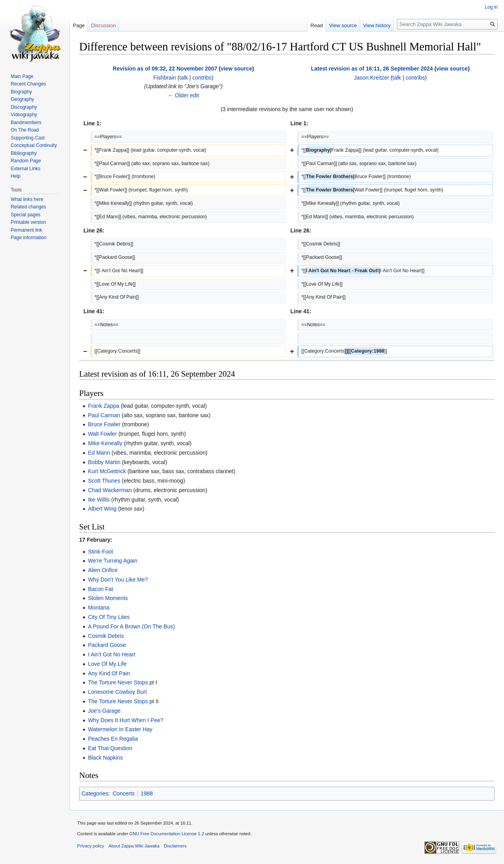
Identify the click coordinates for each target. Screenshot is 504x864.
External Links (25, 169)
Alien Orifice (103, 570)
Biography (21, 92)
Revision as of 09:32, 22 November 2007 (165, 69)
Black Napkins (105, 758)
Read (317, 25)
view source (236, 69)
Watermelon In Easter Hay (120, 729)
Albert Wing (102, 509)
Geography (22, 99)
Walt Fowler (102, 434)
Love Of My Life (107, 664)
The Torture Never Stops (118, 682)
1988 (147, 793)
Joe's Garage (104, 711)
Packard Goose (107, 645)
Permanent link (26, 230)
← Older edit (183, 95)
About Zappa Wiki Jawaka (134, 846)
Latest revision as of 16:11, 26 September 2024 (372, 69)
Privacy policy (91, 846)
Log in (491, 7)
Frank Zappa (103, 406)
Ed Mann (99, 453)
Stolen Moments (108, 598)
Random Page (26, 161)
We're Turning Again (112, 561)
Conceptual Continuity (34, 145)
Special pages (25, 215)
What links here (27, 199)
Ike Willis (99, 500)
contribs (202, 78)
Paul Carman (104, 415)
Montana (98, 608)
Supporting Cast (28, 138)
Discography (24, 107)
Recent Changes (28, 84)
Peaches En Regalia (113, 739)
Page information (29, 238)
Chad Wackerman (110, 490)
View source (343, 25)
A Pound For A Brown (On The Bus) (131, 626)
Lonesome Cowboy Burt (117, 692)
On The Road (25, 130)
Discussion (103, 25)
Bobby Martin (104, 462)
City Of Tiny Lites (109, 617)
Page (79, 25)
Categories (95, 793)
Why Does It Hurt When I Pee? (125, 720)
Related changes (28, 207)
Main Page (22, 76)
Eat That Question (110, 748)
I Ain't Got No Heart (111, 654)
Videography (24, 115)
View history (377, 25)
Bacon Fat (100, 589)
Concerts (124, 793)
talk (183, 78)
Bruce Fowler (104, 424)
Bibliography (24, 153)
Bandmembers (26, 123)
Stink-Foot (100, 552)
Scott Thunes (104, 481)
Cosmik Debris (106, 636)
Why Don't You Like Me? (118, 580)
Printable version (28, 222)
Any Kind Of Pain (109, 673)
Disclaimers (175, 846)
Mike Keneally (105, 443)
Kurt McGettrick (107, 471)
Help (16, 176)
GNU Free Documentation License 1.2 (167, 834)
